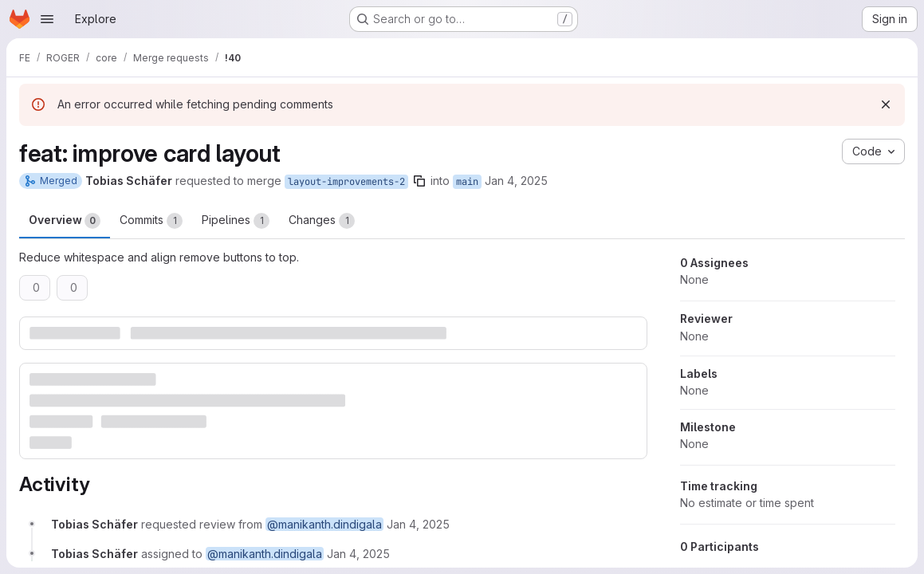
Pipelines (236, 221)
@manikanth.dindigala (324, 524)
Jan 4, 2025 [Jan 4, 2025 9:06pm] (516, 181)
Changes (322, 221)
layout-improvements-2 (346, 182)
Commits (151, 221)
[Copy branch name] (419, 181)
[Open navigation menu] (47, 19)
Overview (65, 221)
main (467, 182)
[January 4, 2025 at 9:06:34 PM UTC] (418, 524)
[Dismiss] (886, 104)
